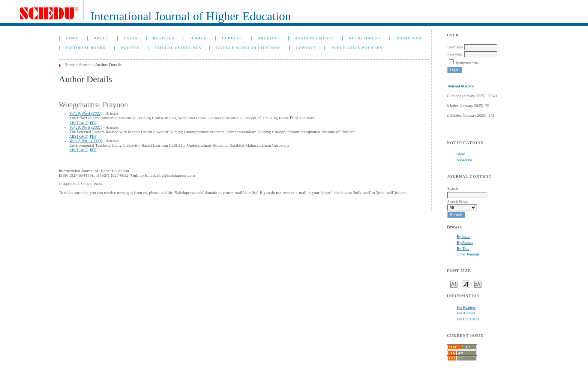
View (461, 154)
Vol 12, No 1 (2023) (86, 141)
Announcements (314, 38)
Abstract (79, 123)
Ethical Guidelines (178, 48)
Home (72, 38)
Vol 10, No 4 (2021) (86, 113)
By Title (463, 249)
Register (163, 38)
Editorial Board (86, 48)
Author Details (108, 65)
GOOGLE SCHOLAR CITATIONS (248, 48)
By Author (465, 243)
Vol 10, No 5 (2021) (86, 127)
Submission (409, 38)
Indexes (130, 48)
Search (198, 38)
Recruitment (365, 38)
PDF (93, 123)
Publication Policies (357, 48)
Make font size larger (478, 284)
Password (455, 54)
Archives (269, 38)
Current (232, 38)
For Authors (466, 313)
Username (455, 47)
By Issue (463, 237)
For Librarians (468, 319)
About (101, 38)
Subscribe (464, 160)
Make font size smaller (454, 284)
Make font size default (466, 284)
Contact (306, 48)
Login (131, 38)
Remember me (467, 63)
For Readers (466, 307)
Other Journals (468, 254)
